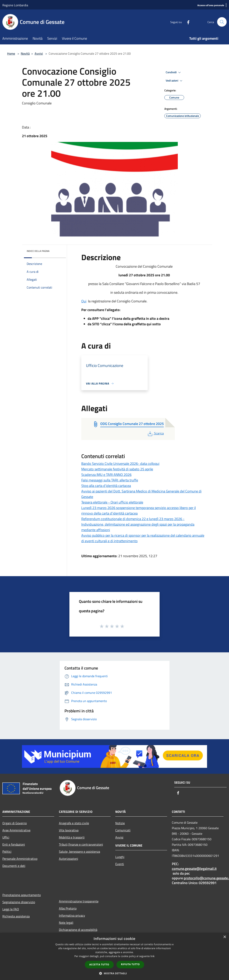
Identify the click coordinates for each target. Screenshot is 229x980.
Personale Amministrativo (20, 859)
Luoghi (120, 857)
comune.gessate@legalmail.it (194, 869)
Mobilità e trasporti (72, 837)
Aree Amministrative (16, 830)
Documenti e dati (14, 866)
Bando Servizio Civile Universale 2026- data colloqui (120, 464)
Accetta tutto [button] (99, 965)
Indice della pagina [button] (38, 251)
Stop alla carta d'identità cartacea (106, 486)
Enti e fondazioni (14, 844)
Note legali (66, 923)
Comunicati (123, 830)
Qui (84, 301)
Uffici (6, 837)
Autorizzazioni (69, 859)
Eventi (120, 864)
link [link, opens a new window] (153, 956)
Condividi (174, 72)
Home (11, 53)
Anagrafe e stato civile (74, 823)
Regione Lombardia (15, 5)
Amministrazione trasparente (79, 901)
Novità (25, 53)
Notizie (120, 823)
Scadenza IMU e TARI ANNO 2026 (106, 475)
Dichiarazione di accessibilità (78, 930)
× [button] (225, 937)
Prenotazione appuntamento (22, 895)
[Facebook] (187, 22)
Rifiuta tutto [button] (130, 964)
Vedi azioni (175, 81)
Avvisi (39, 53)
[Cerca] (222, 22)
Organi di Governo (15, 823)
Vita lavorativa (69, 830)
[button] (114, 973)
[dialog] (114, 956)
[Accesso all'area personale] (211, 5)
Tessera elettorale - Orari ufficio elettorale (112, 502)
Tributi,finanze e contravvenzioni (81, 844)
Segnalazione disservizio (19, 902)
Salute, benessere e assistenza (79, 852)
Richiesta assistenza (16, 916)
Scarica (155, 433)
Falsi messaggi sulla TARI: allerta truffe (110, 480)
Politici (7, 852)
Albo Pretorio (68, 908)
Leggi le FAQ (11, 909)
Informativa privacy (72, 915)
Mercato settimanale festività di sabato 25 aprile (117, 469)
